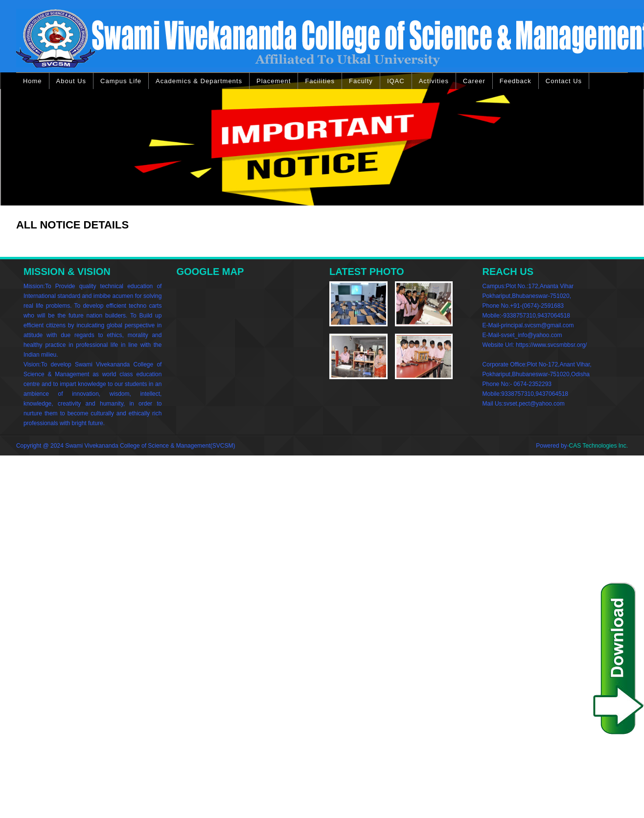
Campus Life (121, 81)
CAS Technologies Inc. (599, 446)
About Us (71, 81)
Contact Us (564, 81)
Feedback (516, 81)
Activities (434, 81)
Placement (274, 81)
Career (474, 81)
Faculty (361, 81)
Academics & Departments (199, 81)
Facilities (320, 81)
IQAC (396, 81)
